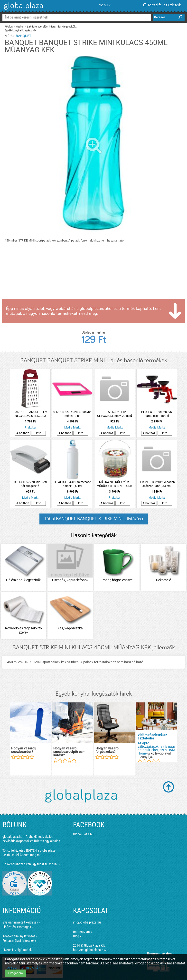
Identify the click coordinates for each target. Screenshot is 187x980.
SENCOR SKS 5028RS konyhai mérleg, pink (73, 414)
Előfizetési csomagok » (18, 927)
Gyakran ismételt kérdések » (21, 922)
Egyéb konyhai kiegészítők (20, 31)
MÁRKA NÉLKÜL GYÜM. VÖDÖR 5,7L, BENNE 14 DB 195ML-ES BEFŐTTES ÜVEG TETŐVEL (114, 484)
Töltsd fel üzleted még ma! (24, 855)
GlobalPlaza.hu (83, 834)
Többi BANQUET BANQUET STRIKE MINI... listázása (94, 519)
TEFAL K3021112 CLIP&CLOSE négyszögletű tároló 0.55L (115, 414)
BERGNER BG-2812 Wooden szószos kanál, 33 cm (157, 484)
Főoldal (9, 27)
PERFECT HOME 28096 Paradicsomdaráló (157, 414)
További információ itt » (23, 967)
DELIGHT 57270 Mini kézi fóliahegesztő (30, 484)
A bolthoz (23, 433)
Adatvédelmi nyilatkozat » (20, 936)
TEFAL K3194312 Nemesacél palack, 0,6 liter (72, 484)
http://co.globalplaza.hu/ (90, 950)
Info (39, 433)
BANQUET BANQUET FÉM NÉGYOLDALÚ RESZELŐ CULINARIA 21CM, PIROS (30, 414)
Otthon (20, 27)
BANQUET (23, 36)
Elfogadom (16, 973)
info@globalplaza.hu (87, 922)
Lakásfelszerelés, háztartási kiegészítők (51, 27)
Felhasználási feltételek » (19, 941)
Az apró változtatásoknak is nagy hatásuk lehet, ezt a (157, 747)
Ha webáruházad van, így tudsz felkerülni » (31, 864)
